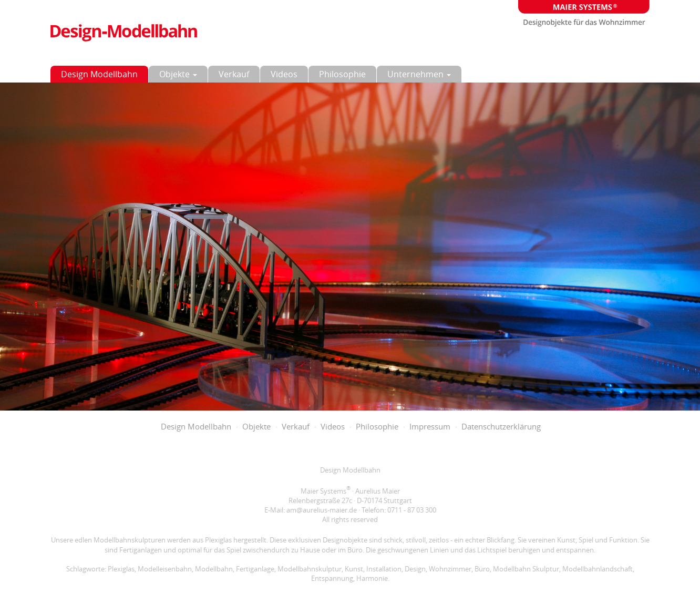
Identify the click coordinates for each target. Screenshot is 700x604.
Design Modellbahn (99, 74)
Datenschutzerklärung (501, 426)
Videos (284, 74)
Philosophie (342, 74)
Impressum (430, 426)
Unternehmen (419, 74)
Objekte (178, 74)
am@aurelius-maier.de (322, 510)
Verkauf (234, 74)
